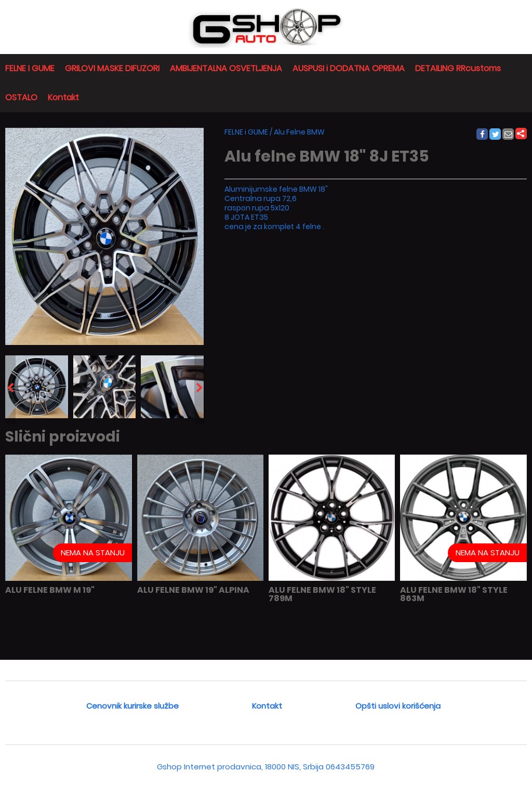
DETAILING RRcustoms (458, 68)
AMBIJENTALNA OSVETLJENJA (226, 68)
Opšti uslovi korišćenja (398, 706)
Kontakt (63, 97)
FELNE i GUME (246, 132)
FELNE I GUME (30, 68)
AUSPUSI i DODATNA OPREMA (349, 68)
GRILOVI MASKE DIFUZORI (112, 68)
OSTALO (21, 97)
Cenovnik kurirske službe (132, 706)
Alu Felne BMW (299, 132)
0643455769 (350, 767)
